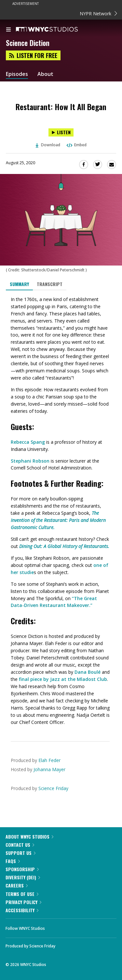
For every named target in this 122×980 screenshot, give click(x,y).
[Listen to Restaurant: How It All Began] (61, 132)
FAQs (13, 861)
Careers (17, 885)
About (45, 74)
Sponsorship (22, 869)
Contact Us (20, 845)
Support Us (20, 853)
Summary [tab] (19, 284)
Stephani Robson (30, 461)
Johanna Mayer (49, 769)
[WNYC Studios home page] (55, 30)
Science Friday (53, 788)
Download (48, 145)
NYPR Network (98, 14)
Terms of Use (22, 894)
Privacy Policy (23, 902)
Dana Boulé (88, 672)
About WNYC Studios (29, 836)
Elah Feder (49, 760)
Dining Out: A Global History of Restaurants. (64, 546)
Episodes (17, 74)
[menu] (8, 30)
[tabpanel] (61, 511)
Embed (76, 145)
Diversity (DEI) (23, 877)
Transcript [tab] (50, 284)
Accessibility (22, 910)
